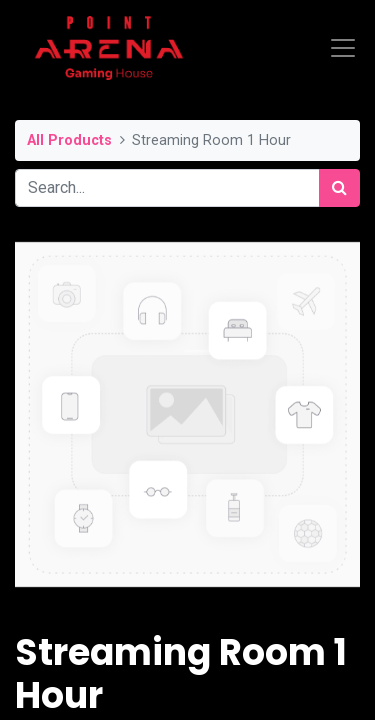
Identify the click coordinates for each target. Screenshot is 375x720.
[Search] (339, 188)
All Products (69, 140)
